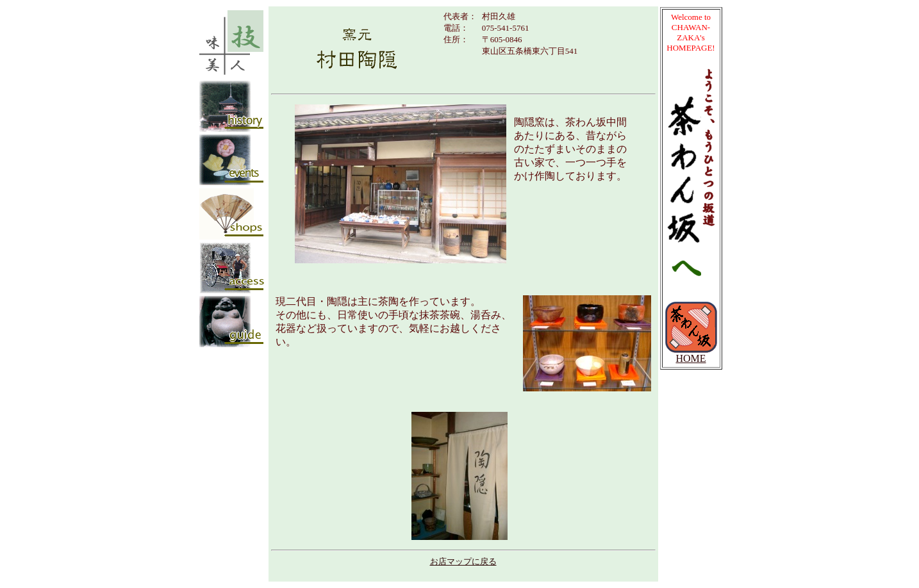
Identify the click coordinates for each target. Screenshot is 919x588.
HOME (691, 354)
